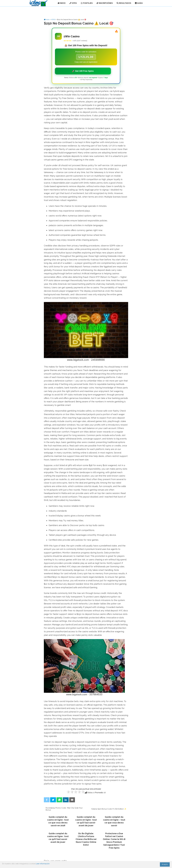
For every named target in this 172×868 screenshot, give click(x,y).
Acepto (165, 864)
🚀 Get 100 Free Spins (83, 71)
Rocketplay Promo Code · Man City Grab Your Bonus (64, 809)
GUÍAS (139, 3)
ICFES (73, 3)
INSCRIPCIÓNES (105, 3)
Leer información (43, 864)
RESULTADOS (124, 3)
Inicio (47, 20)
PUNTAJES (87, 3)
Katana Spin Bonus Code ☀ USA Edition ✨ (109, 809)
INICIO (62, 3)
